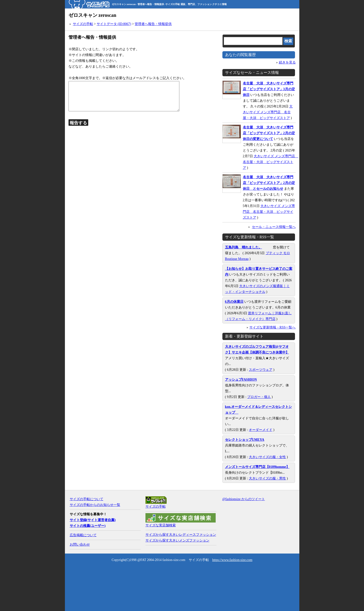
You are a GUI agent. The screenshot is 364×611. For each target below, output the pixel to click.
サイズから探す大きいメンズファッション (177, 540)
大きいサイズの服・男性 (267, 478)
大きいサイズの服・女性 (267, 457)
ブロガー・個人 (259, 397)
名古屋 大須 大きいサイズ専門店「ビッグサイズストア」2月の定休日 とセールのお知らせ (269, 183)
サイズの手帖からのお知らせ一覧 (95, 505)
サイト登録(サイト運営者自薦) (93, 520)
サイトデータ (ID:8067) (114, 24)
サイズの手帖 (83, 24)
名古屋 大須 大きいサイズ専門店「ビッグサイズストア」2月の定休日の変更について (269, 133)
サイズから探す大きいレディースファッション (181, 535)
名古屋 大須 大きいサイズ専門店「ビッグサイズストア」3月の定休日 (269, 89)
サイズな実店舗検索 (161, 525)
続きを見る (287, 62)
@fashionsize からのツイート (244, 499)
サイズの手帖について (87, 499)
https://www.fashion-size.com (232, 560)
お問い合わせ (80, 545)
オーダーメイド (261, 430)
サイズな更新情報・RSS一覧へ (273, 327)
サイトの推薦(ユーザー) (88, 526)
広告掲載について (83, 535)
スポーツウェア (261, 370)
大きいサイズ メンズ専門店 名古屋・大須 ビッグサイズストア (268, 112)
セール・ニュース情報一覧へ (274, 227)
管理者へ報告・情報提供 (153, 24)
